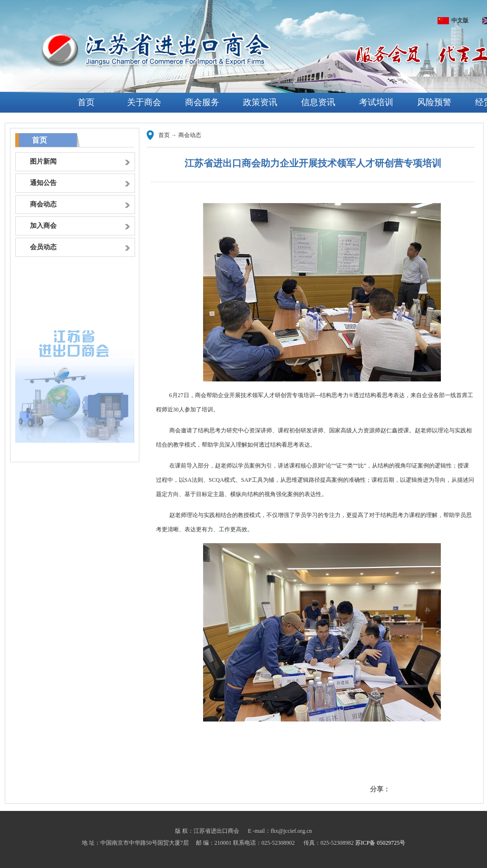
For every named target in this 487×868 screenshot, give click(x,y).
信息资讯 (318, 102)
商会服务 (202, 102)
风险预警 (434, 102)
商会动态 (190, 135)
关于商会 (144, 102)
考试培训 (376, 102)
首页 (86, 102)
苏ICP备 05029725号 (380, 843)
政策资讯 (260, 102)
